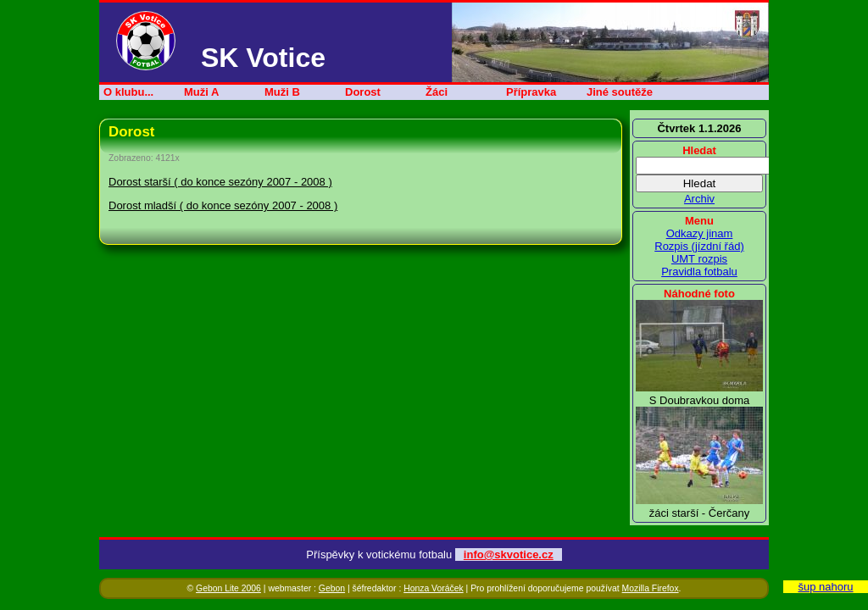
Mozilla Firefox (651, 588)
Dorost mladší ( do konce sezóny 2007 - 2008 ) (223, 205)
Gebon (332, 588)
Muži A (201, 92)
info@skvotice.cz (509, 555)
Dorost (363, 92)
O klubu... (128, 92)
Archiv (699, 199)
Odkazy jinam (700, 233)
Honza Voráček (433, 588)
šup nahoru (825, 587)
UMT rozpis (699, 259)
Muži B (282, 92)
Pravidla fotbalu (699, 272)
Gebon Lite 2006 (228, 588)
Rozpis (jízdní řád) (699, 246)
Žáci (437, 92)
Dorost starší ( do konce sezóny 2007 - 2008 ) (220, 182)
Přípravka (531, 92)
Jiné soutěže (620, 92)
